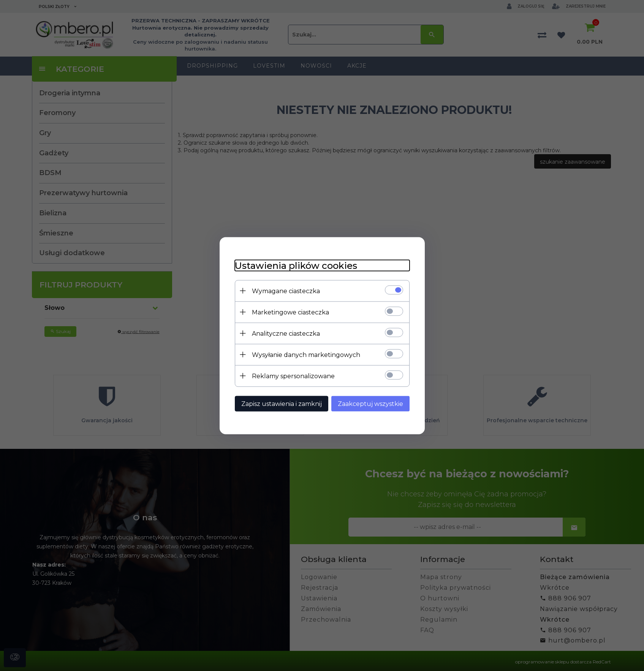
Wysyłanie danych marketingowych (306, 354)
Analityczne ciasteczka (286, 333)
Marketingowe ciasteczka (290, 312)
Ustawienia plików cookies (296, 265)
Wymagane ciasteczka (286, 291)
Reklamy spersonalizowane (293, 376)
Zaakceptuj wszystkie (370, 403)
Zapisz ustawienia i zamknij (282, 403)
